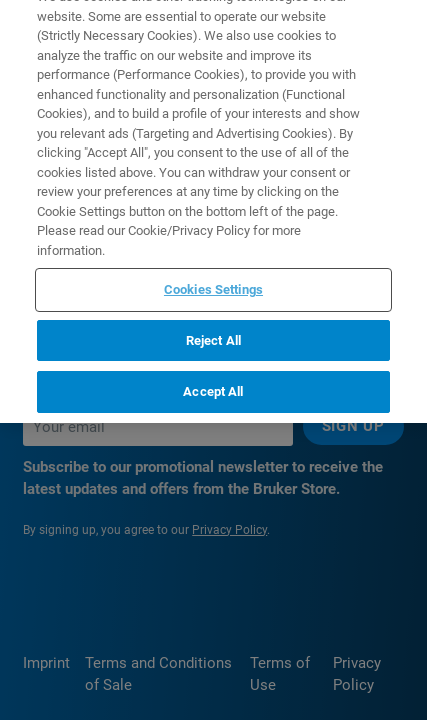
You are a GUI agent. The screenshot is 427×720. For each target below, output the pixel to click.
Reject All (213, 328)
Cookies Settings (213, 278)
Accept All (213, 380)
